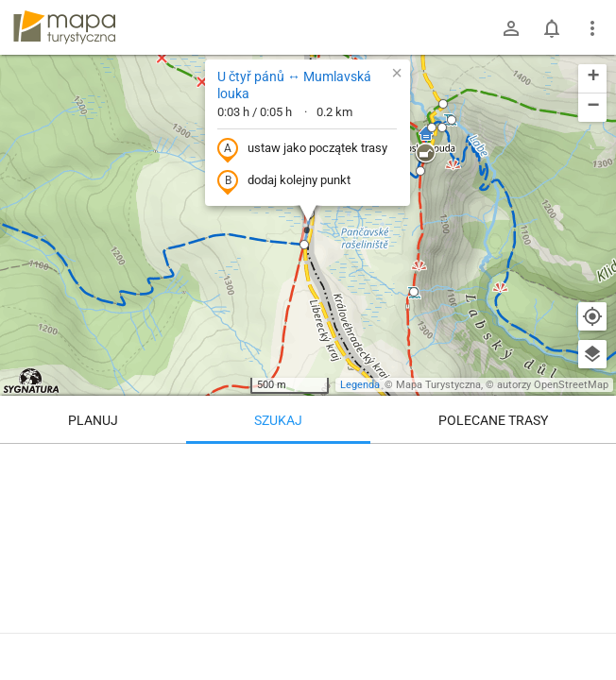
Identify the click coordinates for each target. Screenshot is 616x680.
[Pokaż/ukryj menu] (592, 28)
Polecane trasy (493, 420)
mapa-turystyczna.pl (64, 27)
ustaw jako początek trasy (302, 149)
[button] (425, 154)
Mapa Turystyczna (438, 385)
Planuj (93, 420)
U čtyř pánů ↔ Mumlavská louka (294, 85)
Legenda (360, 385)
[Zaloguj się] (511, 28)
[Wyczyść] (592, 465)
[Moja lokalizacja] (592, 316)
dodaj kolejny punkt (284, 181)
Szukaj (278, 420)
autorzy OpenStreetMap (553, 385)
